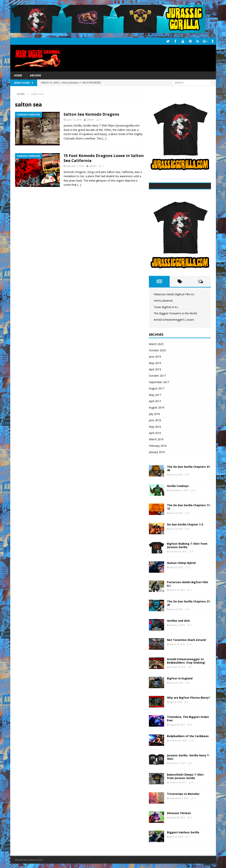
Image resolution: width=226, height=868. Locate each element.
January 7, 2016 (75, 166)
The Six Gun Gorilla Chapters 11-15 (189, 506)
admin (90, 119)
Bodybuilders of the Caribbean (188, 736)
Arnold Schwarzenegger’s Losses (174, 319)
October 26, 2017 (178, 551)
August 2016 (157, 407)
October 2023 (157, 350)
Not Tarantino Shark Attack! (187, 639)
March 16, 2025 (177, 590)
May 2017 (155, 394)
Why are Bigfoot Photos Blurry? (188, 697)
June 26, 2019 (176, 474)
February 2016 (158, 445)
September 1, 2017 (179, 490)
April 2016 (155, 433)
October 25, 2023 (178, 740)
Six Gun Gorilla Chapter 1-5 (185, 524)
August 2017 (157, 388)
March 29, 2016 (177, 644)
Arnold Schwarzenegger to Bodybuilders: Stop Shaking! (186, 660)
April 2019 (155, 369)
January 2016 (157, 452)
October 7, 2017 (178, 763)
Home (18, 75)
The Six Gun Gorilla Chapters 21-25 (189, 603)
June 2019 (155, 356)
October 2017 (157, 375)
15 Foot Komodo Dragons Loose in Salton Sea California (104, 158)
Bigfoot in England (180, 678)
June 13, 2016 (74, 119)
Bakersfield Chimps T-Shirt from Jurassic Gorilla (185, 776)
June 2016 (155, 420)
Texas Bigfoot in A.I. (166, 307)
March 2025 (156, 344)
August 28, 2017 (177, 724)
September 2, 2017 (179, 798)
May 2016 (155, 426)
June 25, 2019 (176, 513)
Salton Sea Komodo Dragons (91, 114)
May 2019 (155, 363)
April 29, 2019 (176, 567)
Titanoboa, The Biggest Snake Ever (188, 718)
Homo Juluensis (163, 300)
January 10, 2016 (178, 667)
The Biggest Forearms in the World (175, 313)
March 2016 (156, 439)
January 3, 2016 (177, 625)
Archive (36, 75)
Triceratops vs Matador (183, 793)
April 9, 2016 (176, 702)
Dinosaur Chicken (179, 813)
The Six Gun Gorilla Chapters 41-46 (189, 468)
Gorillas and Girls (178, 620)
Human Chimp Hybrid (181, 563)
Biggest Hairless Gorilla (183, 832)
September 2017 (159, 382)
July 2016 (154, 414)
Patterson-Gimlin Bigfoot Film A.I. (174, 294)
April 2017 (155, 401)
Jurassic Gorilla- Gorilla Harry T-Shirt (188, 757)
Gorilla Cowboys (178, 486)
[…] (104, 138)
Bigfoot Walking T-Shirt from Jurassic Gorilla (187, 545)
